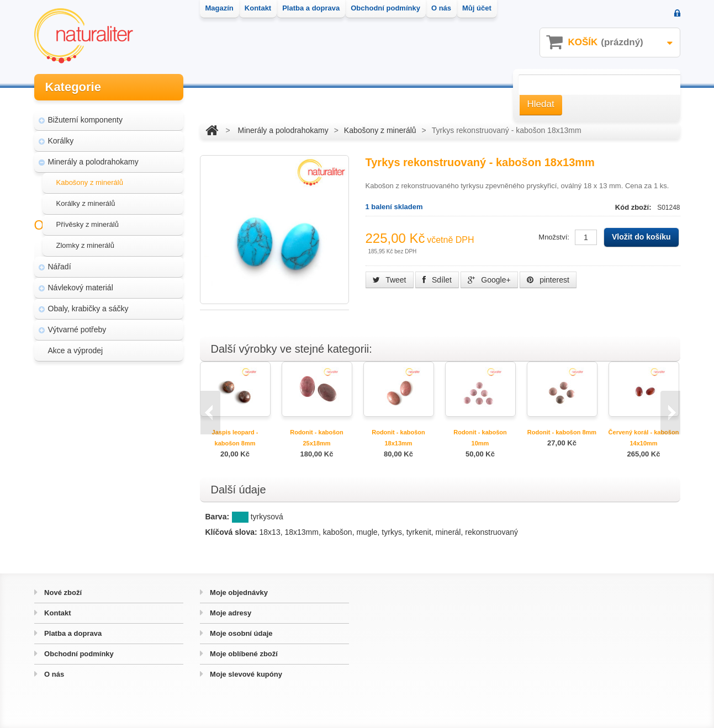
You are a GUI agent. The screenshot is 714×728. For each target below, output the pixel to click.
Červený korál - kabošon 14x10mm (644, 438)
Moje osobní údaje (240, 633)
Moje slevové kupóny (245, 674)
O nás (54, 674)
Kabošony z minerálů (90, 179)
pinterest (548, 280)
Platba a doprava (72, 633)
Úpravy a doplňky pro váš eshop (110, 435)
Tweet (390, 280)
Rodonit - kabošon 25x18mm (317, 438)
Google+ (489, 280)
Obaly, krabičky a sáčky (88, 305)
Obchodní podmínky (78, 654)
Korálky (61, 137)
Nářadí (60, 263)
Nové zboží (62, 593)
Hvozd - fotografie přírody (98, 456)
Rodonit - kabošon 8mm (562, 432)
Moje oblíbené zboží (243, 654)
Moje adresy (230, 613)
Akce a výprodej (76, 347)
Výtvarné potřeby (77, 326)
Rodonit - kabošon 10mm (480, 438)
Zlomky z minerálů (85, 241)
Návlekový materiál (81, 284)
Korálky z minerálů (86, 200)
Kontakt (57, 613)
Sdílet (437, 280)
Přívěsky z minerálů (88, 220)
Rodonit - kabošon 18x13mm (398, 438)
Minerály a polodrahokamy (93, 158)
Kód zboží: (634, 207)
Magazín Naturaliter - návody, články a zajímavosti (105, 408)
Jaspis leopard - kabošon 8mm (235, 438)
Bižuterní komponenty (85, 116)
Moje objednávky (238, 593)
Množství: (554, 237)
